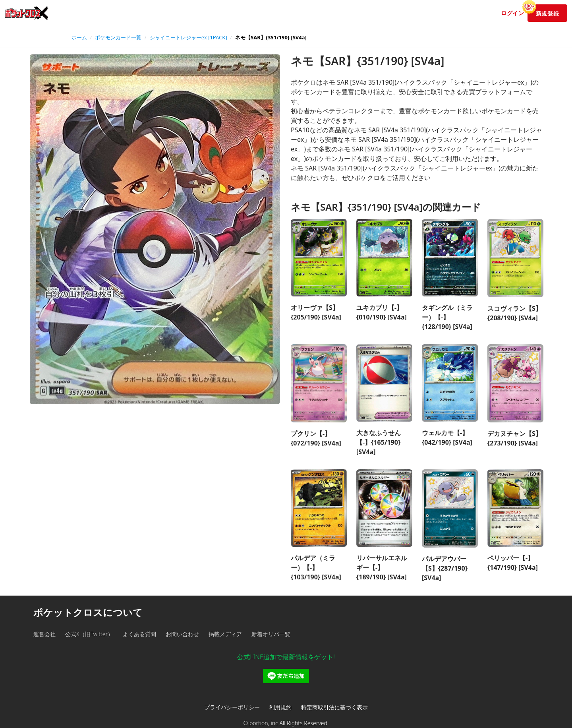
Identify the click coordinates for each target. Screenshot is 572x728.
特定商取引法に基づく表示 (334, 707)
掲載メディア (225, 634)
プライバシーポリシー (232, 707)
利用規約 (280, 707)
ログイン (512, 13)
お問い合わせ (182, 634)
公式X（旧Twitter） (89, 634)
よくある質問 (139, 634)
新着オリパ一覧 (271, 634)
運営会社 (44, 634)
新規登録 (543, 11)
